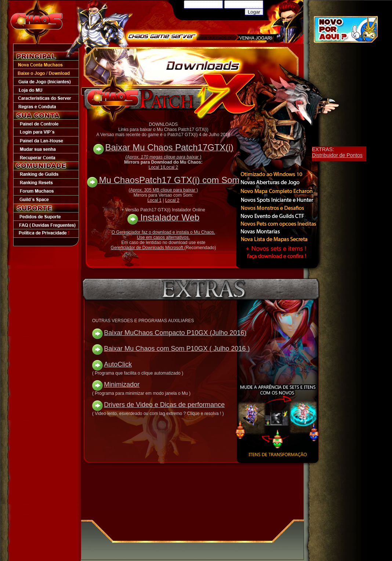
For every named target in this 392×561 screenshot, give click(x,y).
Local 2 (171, 167)
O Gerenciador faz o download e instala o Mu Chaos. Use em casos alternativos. (163, 235)
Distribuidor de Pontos (337, 155)
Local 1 (156, 167)
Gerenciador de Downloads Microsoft (148, 248)
